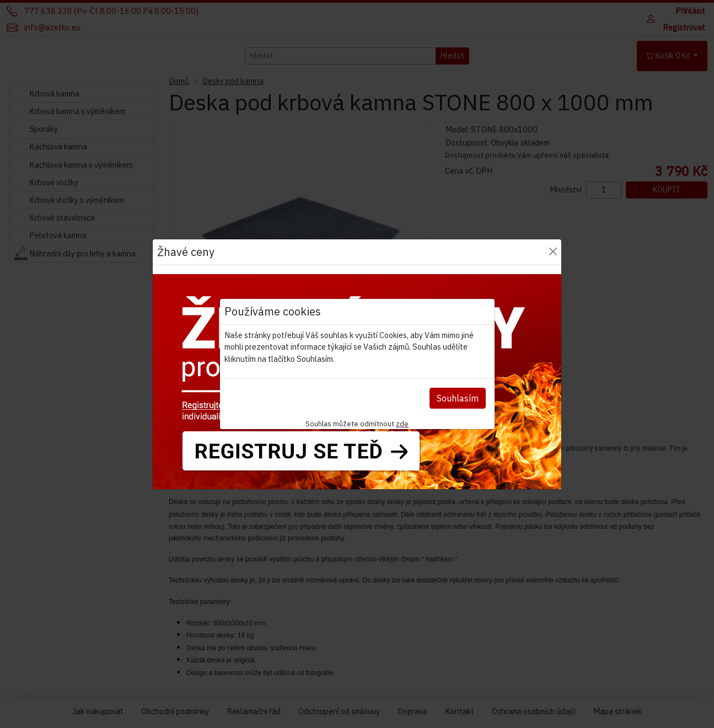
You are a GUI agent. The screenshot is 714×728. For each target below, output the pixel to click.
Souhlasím (458, 398)
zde (402, 424)
